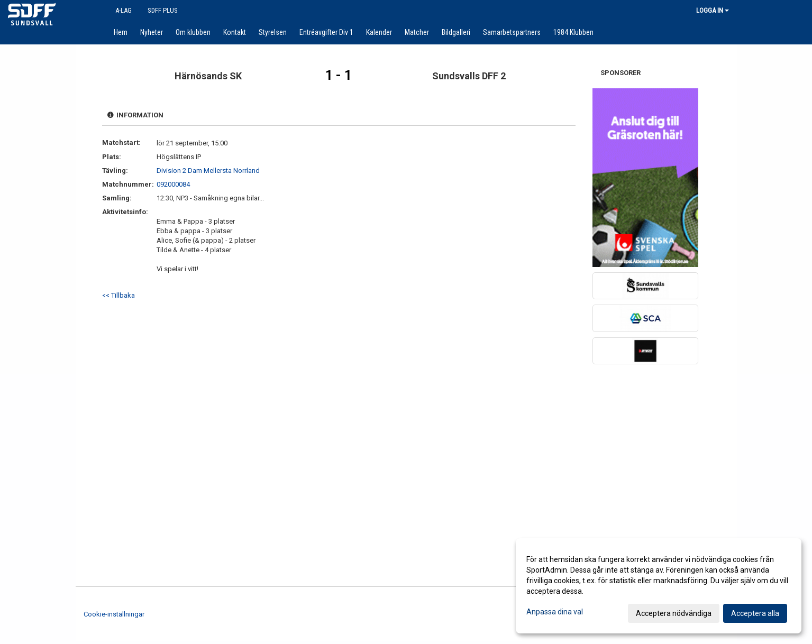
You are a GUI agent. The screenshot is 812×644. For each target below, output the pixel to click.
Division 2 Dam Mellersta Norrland (208, 171)
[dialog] (659, 586)
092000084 (173, 184)
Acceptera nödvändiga (674, 613)
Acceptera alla (755, 613)
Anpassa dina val (555, 612)
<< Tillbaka (118, 295)
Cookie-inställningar (114, 614)
